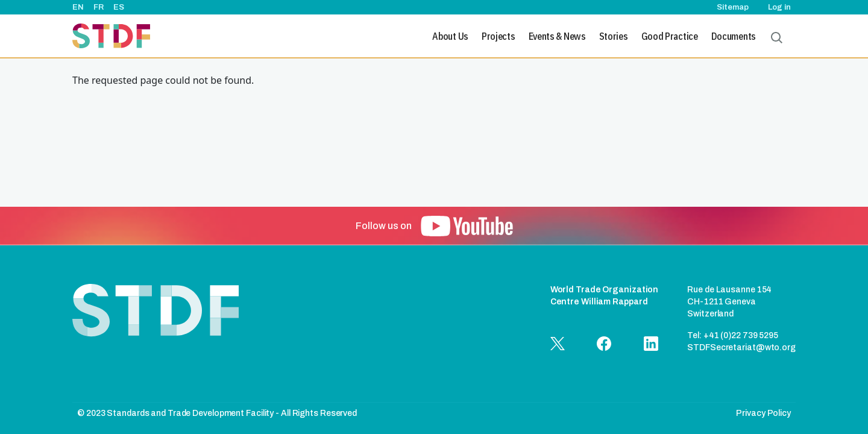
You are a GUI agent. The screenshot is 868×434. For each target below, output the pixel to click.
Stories (614, 36)
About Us (450, 36)
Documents (734, 36)
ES (119, 7)
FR (99, 7)
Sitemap (733, 7)
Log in (779, 7)
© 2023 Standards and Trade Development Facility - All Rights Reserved (217, 413)
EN (78, 7)
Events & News (557, 36)
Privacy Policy (763, 413)
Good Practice (670, 36)
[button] (467, 226)
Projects (498, 36)
